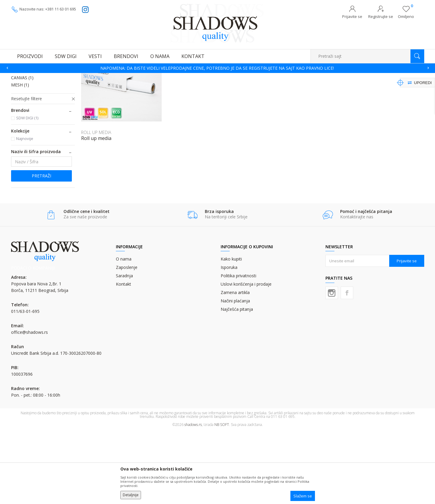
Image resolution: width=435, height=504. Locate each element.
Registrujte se (381, 16)
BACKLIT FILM (28, 136)
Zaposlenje (127, 340)
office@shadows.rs (29, 405)
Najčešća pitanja (237, 382)
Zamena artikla (235, 365)
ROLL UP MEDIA (30, 143)
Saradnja (124, 349)
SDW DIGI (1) (27, 191)
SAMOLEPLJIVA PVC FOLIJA (41, 101)
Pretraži (41, 249)
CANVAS (22, 151)
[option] (218, 68)
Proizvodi (41, 77)
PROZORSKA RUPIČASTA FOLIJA (36, 119)
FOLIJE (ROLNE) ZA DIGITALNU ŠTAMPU (149, 77)
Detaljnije (131, 495)
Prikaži (361, 86)
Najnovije (25, 211)
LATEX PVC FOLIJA (32, 108)
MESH (20, 158)
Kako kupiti (231, 332)
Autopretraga (275, 86)
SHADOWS (20, 77)
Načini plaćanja (235, 374)
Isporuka (229, 340)
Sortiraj (302, 86)
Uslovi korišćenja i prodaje (246, 357)
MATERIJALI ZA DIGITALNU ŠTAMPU (83, 77)
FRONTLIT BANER (32, 129)
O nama (124, 332)
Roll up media (96, 211)
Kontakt (123, 357)
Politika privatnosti (238, 349)
